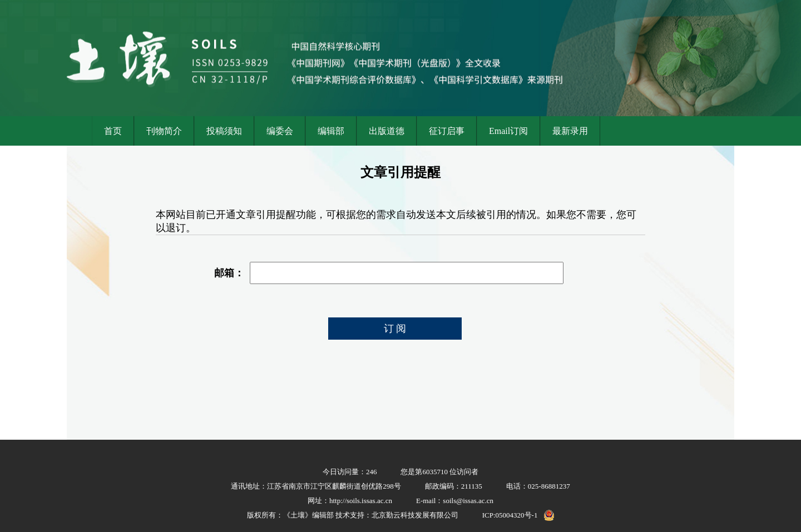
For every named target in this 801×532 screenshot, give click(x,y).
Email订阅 (508, 131)
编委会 (280, 131)
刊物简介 (164, 131)
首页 (113, 131)
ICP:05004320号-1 (510, 515)
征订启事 (447, 131)
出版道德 (387, 131)
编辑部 (331, 131)
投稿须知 (224, 131)
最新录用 (570, 131)
